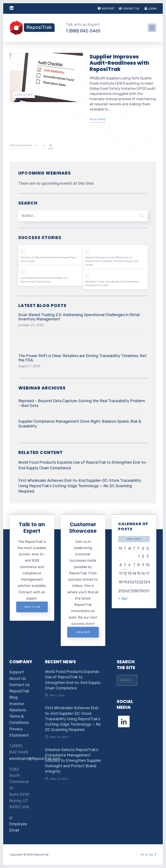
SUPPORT (106, 9)
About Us (18, 679)
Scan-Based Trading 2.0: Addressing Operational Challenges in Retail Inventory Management (79, 317)
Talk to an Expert (32, 528)
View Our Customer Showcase (83, 634)
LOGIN (150, 9)
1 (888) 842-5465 (83, 31)
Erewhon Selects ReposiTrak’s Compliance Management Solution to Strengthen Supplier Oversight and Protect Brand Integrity (73, 761)
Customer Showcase (83, 528)
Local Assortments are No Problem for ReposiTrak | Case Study (44, 280)
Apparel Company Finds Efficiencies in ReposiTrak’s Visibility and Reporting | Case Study (112, 261)
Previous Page (21, 145)
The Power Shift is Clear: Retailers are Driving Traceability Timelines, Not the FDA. (82, 358)
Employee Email (18, 825)
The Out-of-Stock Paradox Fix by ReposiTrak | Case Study (48, 259)
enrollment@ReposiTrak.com (35, 759)
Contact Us (19, 685)
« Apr (123, 599)
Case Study (24, 95)
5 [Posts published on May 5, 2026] (125, 565)
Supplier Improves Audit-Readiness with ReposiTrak (119, 63)
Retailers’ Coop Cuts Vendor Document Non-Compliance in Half (113, 283)
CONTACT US (129, 9)
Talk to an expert (32, 609)
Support (17, 672)
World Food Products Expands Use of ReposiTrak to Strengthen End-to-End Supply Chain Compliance (83, 465)
